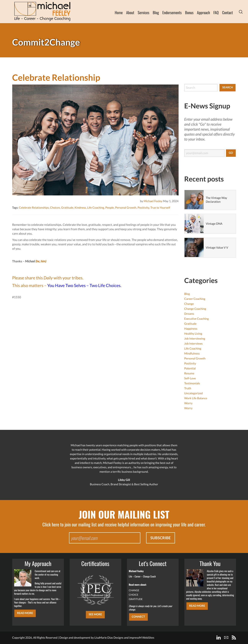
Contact (228, 12)
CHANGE (134, 590)
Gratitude (67, 208)
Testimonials (192, 383)
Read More (25, 613)
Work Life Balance (196, 398)
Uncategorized (194, 393)
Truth (188, 388)
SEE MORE (95, 614)
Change (189, 304)
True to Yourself (160, 208)
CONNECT (138, 617)
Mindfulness (192, 354)
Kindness (80, 208)
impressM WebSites (142, 638)
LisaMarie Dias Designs (109, 638)
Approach (203, 12)
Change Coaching (195, 309)
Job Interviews (194, 344)
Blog (156, 12)
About (130, 12)
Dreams (189, 314)
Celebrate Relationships (34, 208)
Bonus (189, 12)
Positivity (143, 208)
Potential (190, 368)
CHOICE (134, 595)
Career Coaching (195, 299)
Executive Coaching (197, 319)
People (110, 208)
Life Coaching (96, 208)
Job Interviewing (195, 339)
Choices (55, 208)
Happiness (191, 329)
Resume (189, 373)
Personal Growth (126, 208)
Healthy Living (193, 334)
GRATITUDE (136, 599)
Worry (188, 403)
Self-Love (190, 378)
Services (144, 12)
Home (119, 12)
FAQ (216, 12)
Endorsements (172, 12)
